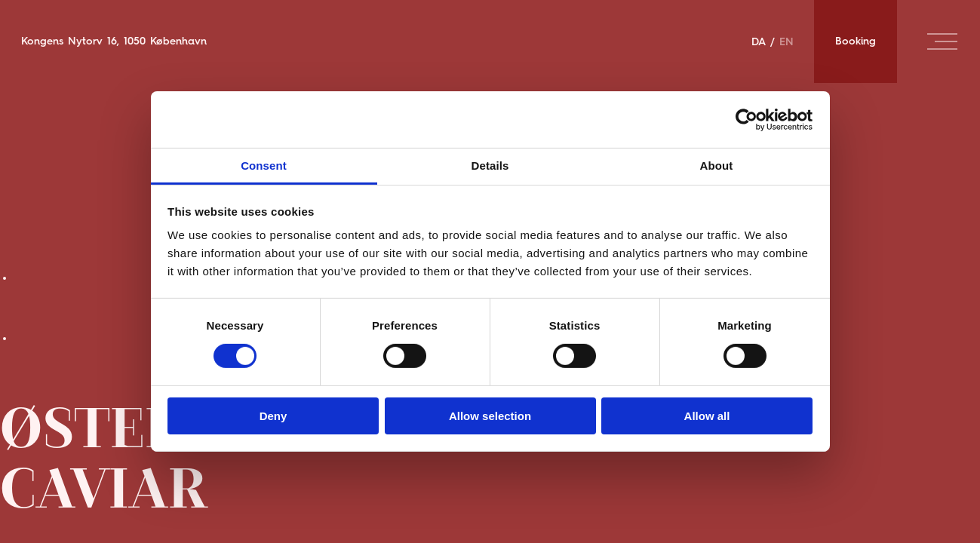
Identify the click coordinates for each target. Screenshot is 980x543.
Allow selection (490, 416)
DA (759, 41)
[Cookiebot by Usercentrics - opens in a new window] (747, 119)
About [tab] (717, 166)
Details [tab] (490, 166)
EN (786, 41)
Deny (273, 416)
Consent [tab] (264, 166)
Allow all (707, 416)
